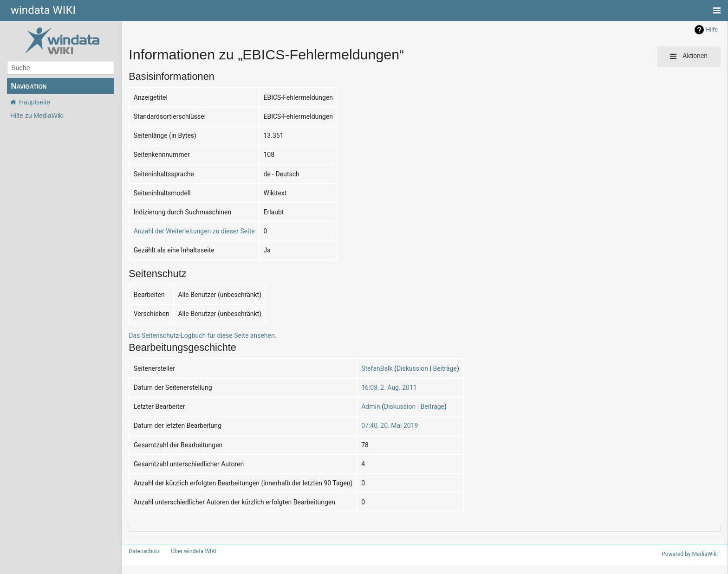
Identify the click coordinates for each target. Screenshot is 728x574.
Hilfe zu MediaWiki (37, 116)
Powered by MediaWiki (691, 554)
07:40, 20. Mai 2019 (370, 425)
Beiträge (420, 368)
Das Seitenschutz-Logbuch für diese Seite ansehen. (195, 335)
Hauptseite (35, 102)
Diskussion (390, 368)
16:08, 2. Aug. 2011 (369, 387)
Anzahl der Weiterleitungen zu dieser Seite (189, 231)
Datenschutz (142, 551)
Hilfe (712, 30)
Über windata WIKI (190, 551)
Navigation (29, 86)
